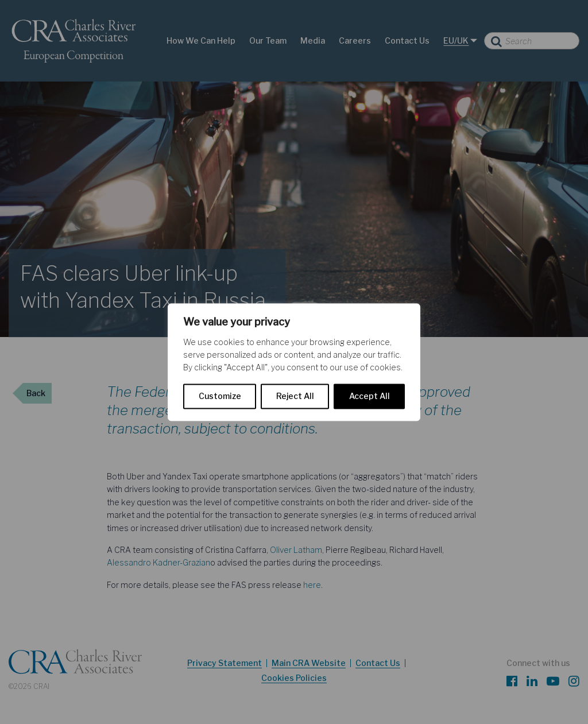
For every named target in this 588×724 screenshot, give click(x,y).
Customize (220, 396)
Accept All (370, 396)
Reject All (295, 396)
